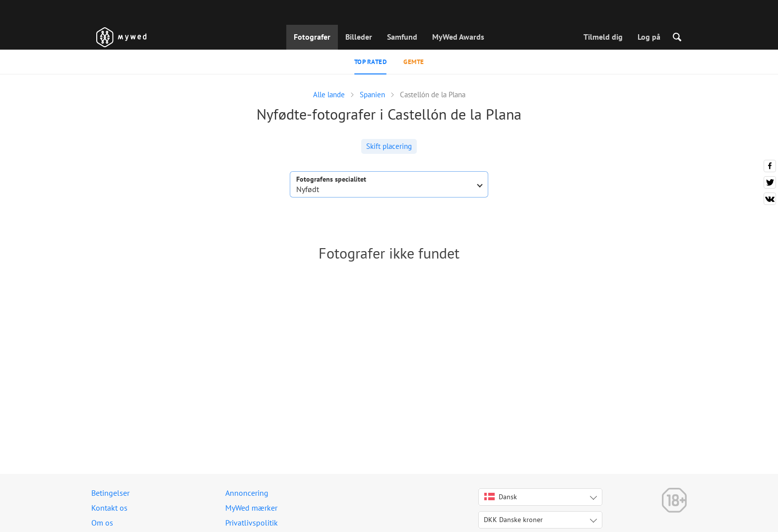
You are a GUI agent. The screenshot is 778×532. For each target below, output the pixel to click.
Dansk (501, 497)
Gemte (414, 62)
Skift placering (389, 146)
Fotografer (312, 37)
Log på (649, 37)
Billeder (359, 37)
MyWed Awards (458, 37)
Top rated (371, 62)
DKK (513, 520)
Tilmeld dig (603, 37)
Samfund (402, 37)
